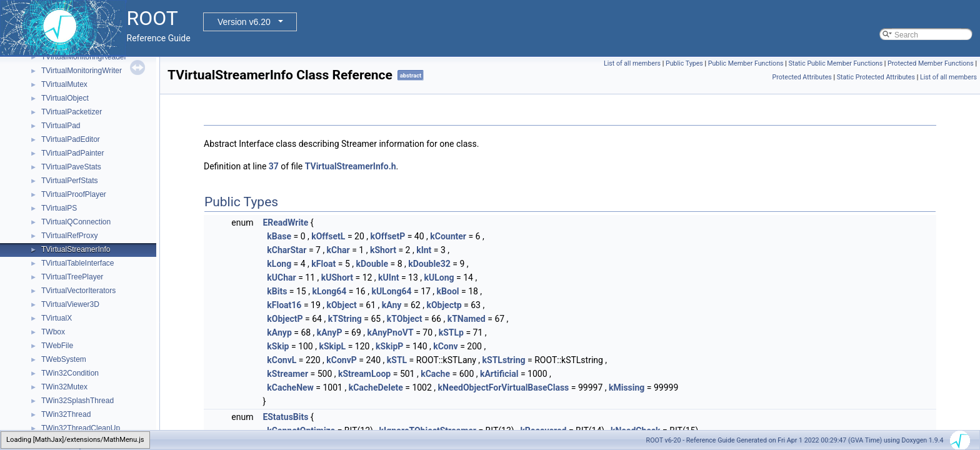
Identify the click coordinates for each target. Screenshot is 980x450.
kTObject (405, 319)
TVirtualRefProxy (69, 236)
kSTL (397, 360)
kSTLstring (504, 360)
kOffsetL (328, 236)
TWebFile (57, 346)
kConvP (342, 360)
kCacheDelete (376, 387)
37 (274, 166)
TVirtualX (57, 318)
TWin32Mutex (64, 387)
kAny (392, 305)
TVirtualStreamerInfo (76, 249)
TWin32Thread (66, 414)
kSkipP (389, 346)
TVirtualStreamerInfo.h (351, 166)
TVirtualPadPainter (73, 153)
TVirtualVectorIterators (78, 291)
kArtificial (499, 374)
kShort (383, 250)
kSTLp (451, 332)
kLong (279, 264)
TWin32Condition (70, 373)
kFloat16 (284, 305)
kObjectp (444, 305)
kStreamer (287, 374)
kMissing (627, 387)
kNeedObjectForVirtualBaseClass (504, 387)
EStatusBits (285, 417)
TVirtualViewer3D (70, 304)
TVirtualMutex (64, 84)
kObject (341, 305)
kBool (448, 291)
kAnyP (330, 332)
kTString (345, 319)
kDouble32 (429, 264)
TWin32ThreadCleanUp (81, 428)
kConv (445, 346)
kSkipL (332, 346)
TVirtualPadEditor (71, 139)
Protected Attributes (802, 77)
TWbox (53, 332)
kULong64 (391, 291)
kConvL (282, 360)
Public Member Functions (746, 63)
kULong (439, 277)
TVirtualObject (65, 98)
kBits (277, 291)
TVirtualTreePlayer (72, 277)
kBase (279, 236)
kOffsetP (388, 236)
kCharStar (287, 250)
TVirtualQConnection (76, 222)
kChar (338, 250)
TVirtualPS (59, 208)
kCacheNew (290, 387)
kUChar (281, 277)
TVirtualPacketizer (72, 112)
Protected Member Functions (931, 63)
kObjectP (285, 319)
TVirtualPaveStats (71, 167)
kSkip (278, 346)
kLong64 (329, 291)
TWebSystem (64, 359)
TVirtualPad (61, 126)
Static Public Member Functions (835, 63)
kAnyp (279, 332)
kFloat (323, 264)
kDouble (372, 264)
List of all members (632, 63)
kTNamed (467, 319)
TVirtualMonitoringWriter (82, 71)
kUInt (388, 277)
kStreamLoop (364, 374)
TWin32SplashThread (77, 401)
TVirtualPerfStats (69, 181)
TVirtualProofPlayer (74, 194)
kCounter (448, 236)
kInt (424, 250)
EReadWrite (285, 222)
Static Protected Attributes (876, 77)
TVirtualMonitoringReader (84, 57)
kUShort (337, 277)
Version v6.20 (244, 22)
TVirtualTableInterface (78, 263)
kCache (435, 374)
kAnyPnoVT (391, 332)
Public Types (684, 63)
